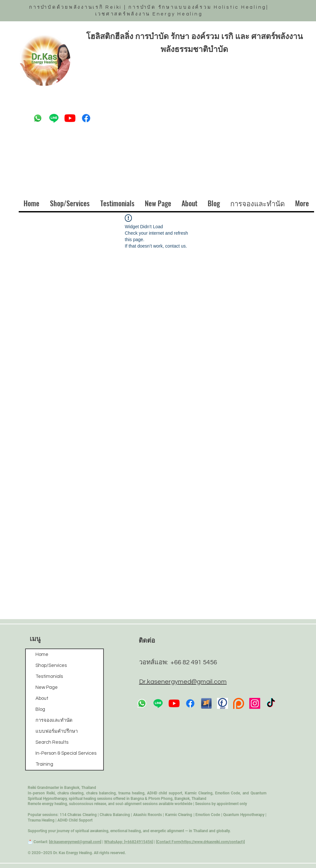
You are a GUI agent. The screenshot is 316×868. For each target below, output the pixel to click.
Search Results (52, 742)
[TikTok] (271, 703)
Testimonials (49, 676)
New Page (47, 687)
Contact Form (169, 842)
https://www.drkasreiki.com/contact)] (213, 842)
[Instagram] (255, 703)
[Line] (54, 118)
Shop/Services (51, 665)
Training (44, 764)
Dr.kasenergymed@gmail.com (183, 682)
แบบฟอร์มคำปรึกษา (57, 731)
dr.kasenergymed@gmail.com (75, 842)
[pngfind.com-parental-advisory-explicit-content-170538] (239, 703)
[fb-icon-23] (222, 703)
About (42, 698)
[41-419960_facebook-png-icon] (206, 703)
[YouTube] (70, 118)
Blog (40, 709)
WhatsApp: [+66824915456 (128, 842)
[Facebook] (86, 118)
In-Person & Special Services (66, 753)
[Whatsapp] (38, 118)
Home (42, 654)
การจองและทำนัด (54, 720)
